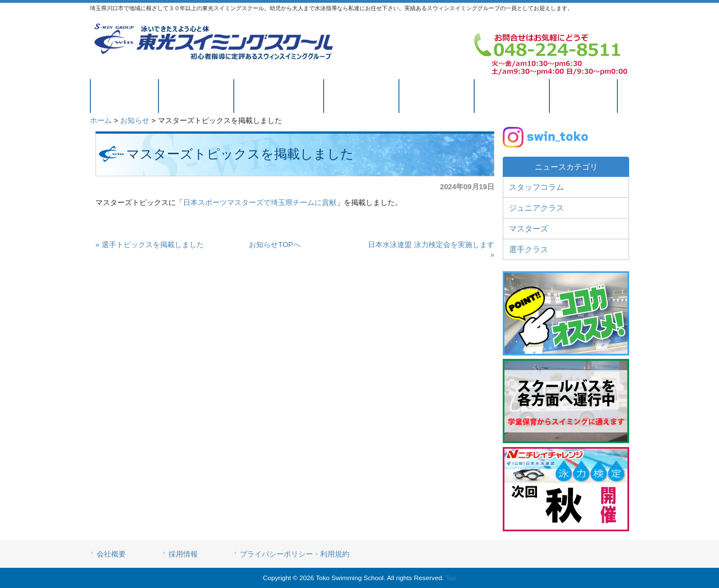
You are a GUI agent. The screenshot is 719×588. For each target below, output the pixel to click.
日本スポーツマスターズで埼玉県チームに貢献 (260, 202)
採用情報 (183, 554)
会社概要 (111, 554)
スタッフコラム (536, 187)
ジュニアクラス (536, 208)
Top (451, 578)
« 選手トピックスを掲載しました (150, 245)
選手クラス (529, 249)
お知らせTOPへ (275, 245)
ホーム (101, 120)
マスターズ (529, 229)
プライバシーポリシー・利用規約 (295, 554)
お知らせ (135, 120)
